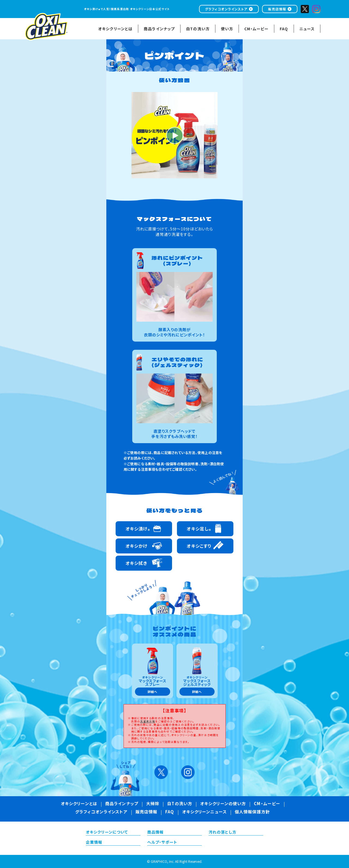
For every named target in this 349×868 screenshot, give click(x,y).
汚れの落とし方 (222, 833)
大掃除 (153, 804)
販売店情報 (277, 9)
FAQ (170, 812)
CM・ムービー (267, 804)
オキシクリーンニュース (204, 812)
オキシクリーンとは (79, 804)
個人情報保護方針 (252, 812)
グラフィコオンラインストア (226, 9)
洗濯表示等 (148, 721)
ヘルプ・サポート (162, 843)
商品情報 (155, 833)
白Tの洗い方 (180, 804)
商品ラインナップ (122, 804)
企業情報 (94, 843)
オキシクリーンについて (107, 833)
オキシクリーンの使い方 (223, 804)
